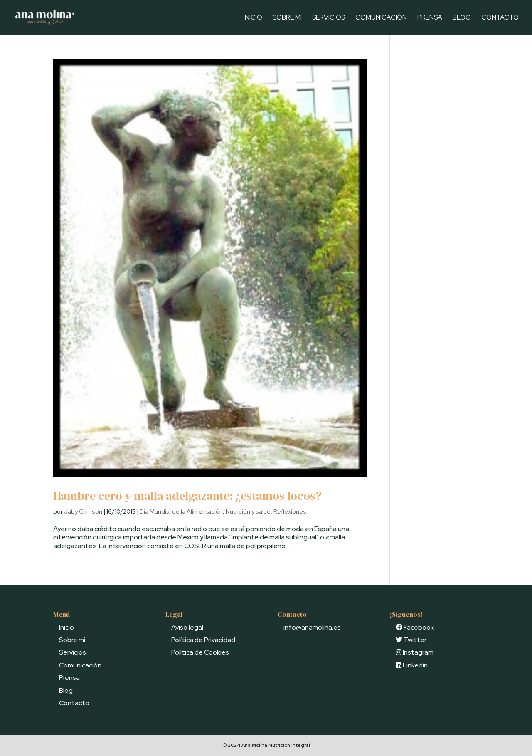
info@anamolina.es (312, 627)
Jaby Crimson (83, 511)
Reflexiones (290, 511)
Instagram (415, 652)
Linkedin (412, 665)
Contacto (500, 18)
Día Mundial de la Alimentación (181, 511)
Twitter (411, 640)
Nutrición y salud (248, 511)
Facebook (415, 627)
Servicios (329, 18)
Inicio (253, 18)
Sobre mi (287, 18)
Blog (462, 18)
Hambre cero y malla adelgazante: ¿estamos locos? (187, 496)
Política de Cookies (200, 652)
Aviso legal (187, 627)
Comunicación (381, 18)
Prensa (430, 18)
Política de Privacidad (203, 640)
